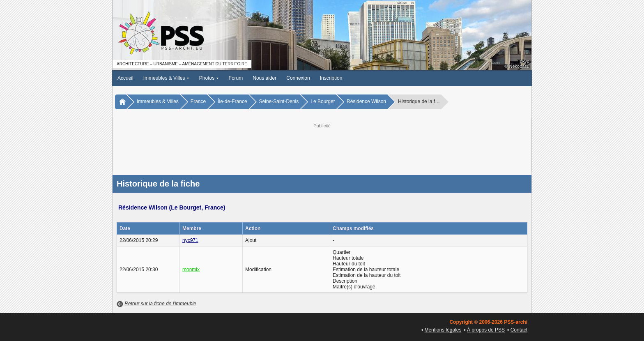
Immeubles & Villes (166, 78)
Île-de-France (232, 101)
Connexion (298, 78)
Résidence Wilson (366, 101)
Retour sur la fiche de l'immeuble (160, 304)
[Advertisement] (322, 148)
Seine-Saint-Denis (279, 101)
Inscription (331, 78)
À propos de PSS (486, 330)
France (198, 101)
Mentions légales (443, 330)
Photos (209, 78)
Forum (236, 78)
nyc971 (190, 240)
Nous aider (264, 78)
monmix (191, 270)
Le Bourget (323, 101)
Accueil (125, 78)
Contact (519, 330)
